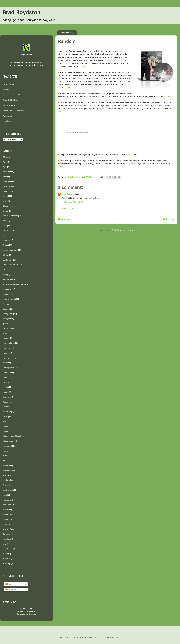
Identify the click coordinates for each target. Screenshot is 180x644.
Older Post (169, 219)
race (5, 495)
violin (5, 554)
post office (8, 490)
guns (5, 333)
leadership (8, 412)
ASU (5, 177)
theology (7, 539)
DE (4, 270)
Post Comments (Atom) (123, 230)
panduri (6, 466)
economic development (14, 284)
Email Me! (7, 121)
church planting (10, 250)
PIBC (5, 475)
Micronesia (8, 441)
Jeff (128, 155)
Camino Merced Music (13, 111)
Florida (6, 304)
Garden (6, 309)
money (6, 451)
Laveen (6, 407)
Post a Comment (70, 208)
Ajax (5, 167)
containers (8, 260)
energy (6, 294)
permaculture (9, 471)
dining (6, 275)
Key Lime (7, 397)
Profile (6, 90)
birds (5, 201)
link (83, 66)
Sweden (7, 534)
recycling (7, 500)
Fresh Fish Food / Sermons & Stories (20, 95)
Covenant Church (11, 265)
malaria (6, 426)
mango (6, 431)
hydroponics (9, 358)
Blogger (7, 206)
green (6, 324)
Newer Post (64, 219)
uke (4, 544)
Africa (5, 157)
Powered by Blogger (27, 614)
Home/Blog (8, 84)
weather (7, 559)
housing (7, 348)
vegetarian (8, 549)
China (5, 245)
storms (6, 529)
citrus (5, 255)
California (7, 230)
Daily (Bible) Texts (11, 100)
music (6, 456)
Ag (4, 162)
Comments (11, 589)
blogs (5, 211)
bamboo (7, 186)
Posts (9, 584)
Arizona (6, 172)
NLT (5, 461)
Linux (5, 417)
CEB (5, 235)
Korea (6, 402)
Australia (7, 181)
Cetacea (6, 240)
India (5, 377)
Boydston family (10, 216)
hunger (6, 353)
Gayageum (8, 314)
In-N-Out (7, 373)
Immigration (9, 368)
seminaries (8, 515)
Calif (5, 226)
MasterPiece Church (12, 436)
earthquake (8, 279)
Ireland (6, 382)
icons (5, 363)
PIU (4, 485)
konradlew (101, 637)
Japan (5, 392)
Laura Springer (68, 194)
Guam (6, 328)
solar (5, 524)
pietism (6, 480)
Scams (6, 510)
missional (7, 446)
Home (117, 219)
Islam (5, 387)
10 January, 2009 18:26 (73, 202)
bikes (5, 196)
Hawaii (6, 338)
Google (6, 319)
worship (7, 564)
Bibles (6, 191)
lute (5, 422)
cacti (5, 221)
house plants (9, 343)
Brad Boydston (22, 13)
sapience (7, 505)
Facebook (7, 116)
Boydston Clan (9, 106)
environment (9, 299)
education (7, 289)
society (6, 519)
